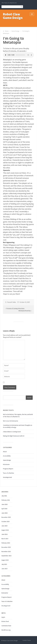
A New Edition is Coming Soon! (12, 432)
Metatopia (7, 60)
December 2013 (6, 547)
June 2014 (4, 534)
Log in (3, 617)
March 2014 (5, 539)
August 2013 (5, 560)
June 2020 (4, 504)
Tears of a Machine (9, 473)
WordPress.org (6, 630)
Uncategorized (7, 477)
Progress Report (8, 469)
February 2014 (6, 543)
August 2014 (5, 530)
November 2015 (6, 517)
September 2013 (6, 556)
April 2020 (4, 509)
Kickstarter (6, 464)
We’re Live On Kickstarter (11, 421)
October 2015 (6, 521)
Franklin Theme (27, 640)
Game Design (15, 31)
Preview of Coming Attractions (15, 308)
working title (8, 103)
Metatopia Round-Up (25, 311)
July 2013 (4, 564)
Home (7, 31)
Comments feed (6, 626)
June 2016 (4, 513)
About (5, 452)
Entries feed (5, 621)
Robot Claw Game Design (13, 16)
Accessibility (7, 456)
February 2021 (6, 500)
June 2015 (4, 526)
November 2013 (6, 551)
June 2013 (4, 569)
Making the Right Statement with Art (14, 436)
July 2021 (4, 496)
